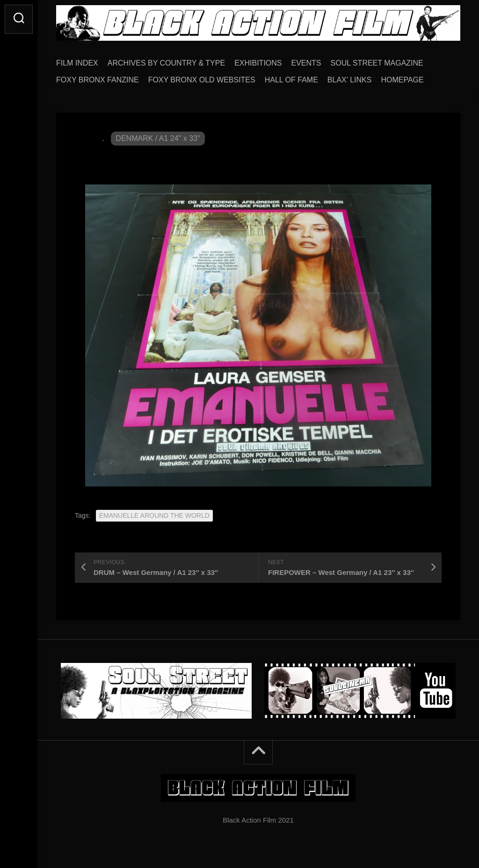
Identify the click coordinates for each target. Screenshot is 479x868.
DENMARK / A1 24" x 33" (158, 138)
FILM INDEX (77, 63)
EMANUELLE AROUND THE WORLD (154, 515)
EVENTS (306, 63)
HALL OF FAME (291, 80)
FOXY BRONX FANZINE (98, 80)
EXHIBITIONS (258, 63)
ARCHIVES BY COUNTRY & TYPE (166, 63)
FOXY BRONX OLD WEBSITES (202, 80)
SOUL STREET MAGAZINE (377, 63)
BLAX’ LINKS (350, 80)
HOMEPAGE (402, 80)
